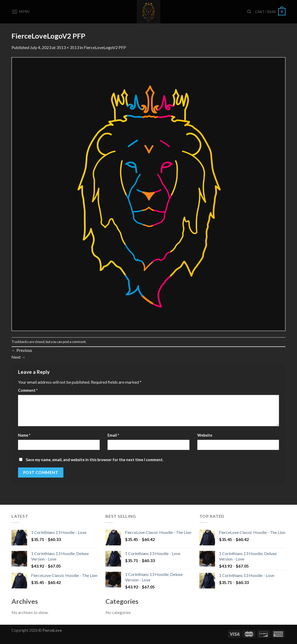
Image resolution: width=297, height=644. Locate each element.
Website (205, 435)
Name (24, 435)
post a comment (74, 342)
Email (113, 435)
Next (19, 357)
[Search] (249, 12)
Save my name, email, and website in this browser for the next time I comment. (95, 460)
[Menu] (21, 12)
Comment (28, 390)
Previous (22, 350)
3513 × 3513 (68, 47)
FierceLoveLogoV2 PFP (105, 47)
